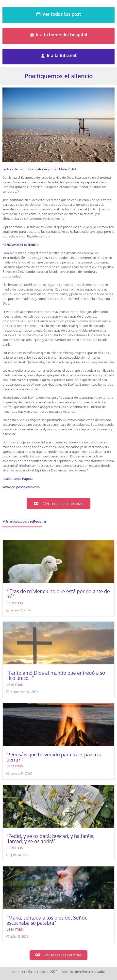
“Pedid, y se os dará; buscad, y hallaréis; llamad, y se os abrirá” (50, 839)
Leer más (15, 603)
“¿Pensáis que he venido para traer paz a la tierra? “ (54, 757)
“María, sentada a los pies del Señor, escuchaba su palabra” (47, 920)
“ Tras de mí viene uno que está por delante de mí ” (58, 594)
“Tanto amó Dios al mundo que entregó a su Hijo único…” (56, 675)
